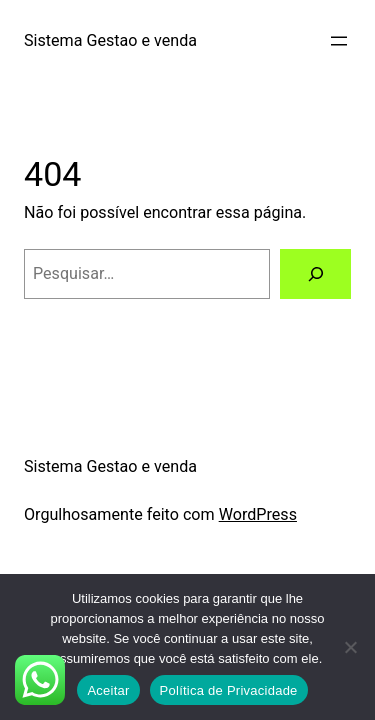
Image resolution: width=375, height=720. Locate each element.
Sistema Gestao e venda (110, 40)
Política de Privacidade (229, 690)
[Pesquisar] (315, 274)
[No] (350, 647)
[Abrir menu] (339, 41)
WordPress (258, 514)
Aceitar (108, 690)
